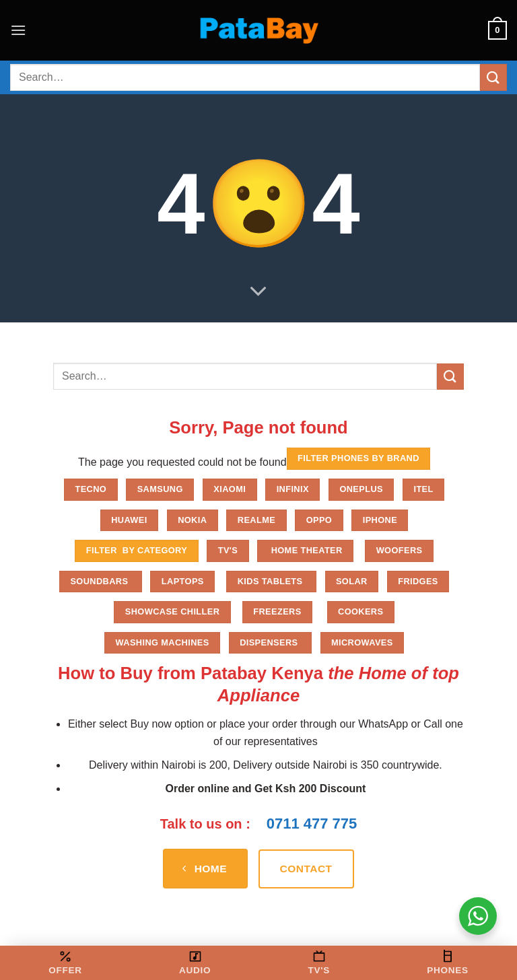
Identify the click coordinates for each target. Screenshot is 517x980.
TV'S (228, 550)
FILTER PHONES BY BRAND (358, 458)
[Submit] (493, 77)
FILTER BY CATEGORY (137, 550)
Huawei (129, 520)
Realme (256, 520)
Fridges (418, 581)
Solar (352, 581)
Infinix (293, 489)
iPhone (380, 520)
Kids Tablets (272, 581)
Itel (423, 489)
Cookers (360, 611)
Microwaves (362, 642)
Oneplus (361, 489)
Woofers (400, 550)
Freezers (277, 611)
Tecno (91, 489)
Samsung (160, 489)
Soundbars (100, 581)
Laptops (183, 581)
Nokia (192, 520)
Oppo (319, 520)
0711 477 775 (312, 824)
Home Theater (306, 550)
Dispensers (270, 642)
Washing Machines (163, 642)
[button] (18, 30)
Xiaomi (230, 489)
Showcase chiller (173, 611)
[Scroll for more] (258, 292)
